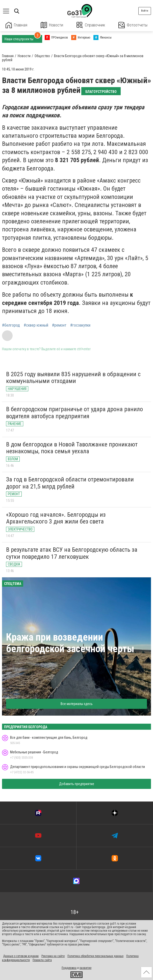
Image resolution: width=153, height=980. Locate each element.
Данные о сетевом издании (21, 956)
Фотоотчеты (133, 25)
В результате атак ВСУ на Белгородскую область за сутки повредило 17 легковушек (72, 553)
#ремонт (59, 325)
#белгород (11, 325)
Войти (145, 11)
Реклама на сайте (53, 956)
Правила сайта (42, 960)
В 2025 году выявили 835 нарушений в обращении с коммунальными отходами (73, 378)
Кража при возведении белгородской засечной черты (70, 643)
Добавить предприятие (77, 784)
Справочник (91, 25)
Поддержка (69, 968)
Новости (52, 25)
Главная (16, 25)
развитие (85, 968)
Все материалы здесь (77, 704)
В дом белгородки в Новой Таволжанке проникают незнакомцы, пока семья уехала (72, 448)
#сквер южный (36, 325)
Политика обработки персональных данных (95, 956)
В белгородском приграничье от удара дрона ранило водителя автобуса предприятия (74, 413)
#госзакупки (80, 325)
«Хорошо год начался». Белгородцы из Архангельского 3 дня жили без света (56, 518)
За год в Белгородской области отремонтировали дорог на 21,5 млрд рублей (70, 483)
